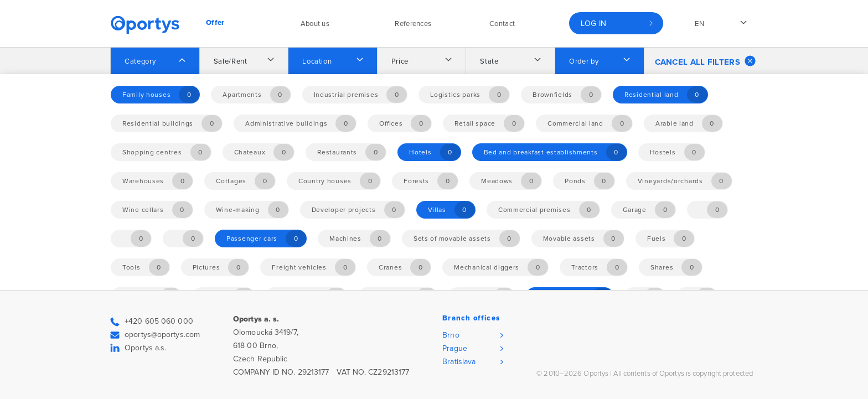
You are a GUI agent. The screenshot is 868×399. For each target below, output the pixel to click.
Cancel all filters (705, 61)
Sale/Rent (231, 61)
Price (400, 61)
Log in (594, 24)
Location (317, 61)
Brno (451, 335)
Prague (455, 348)
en (699, 24)
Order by (584, 61)
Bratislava (459, 362)
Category (140, 61)
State (489, 61)
